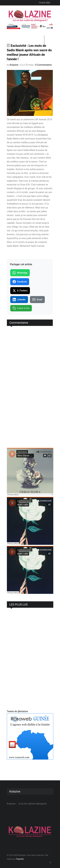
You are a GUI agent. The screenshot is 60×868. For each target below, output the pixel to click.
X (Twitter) (20, 291)
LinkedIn (19, 300)
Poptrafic (20, 859)
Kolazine (14, 65)
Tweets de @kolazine (17, 711)
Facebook (20, 282)
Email (37, 300)
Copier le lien (21, 308)
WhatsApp (20, 273)
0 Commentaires (44, 65)
